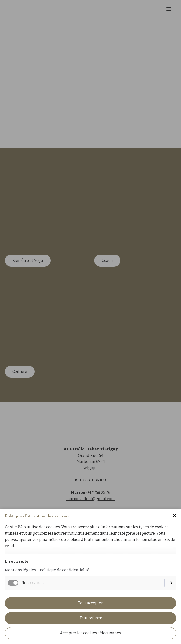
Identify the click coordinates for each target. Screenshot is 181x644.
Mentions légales (20, 570)
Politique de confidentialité (65, 570)
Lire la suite (17, 561)
